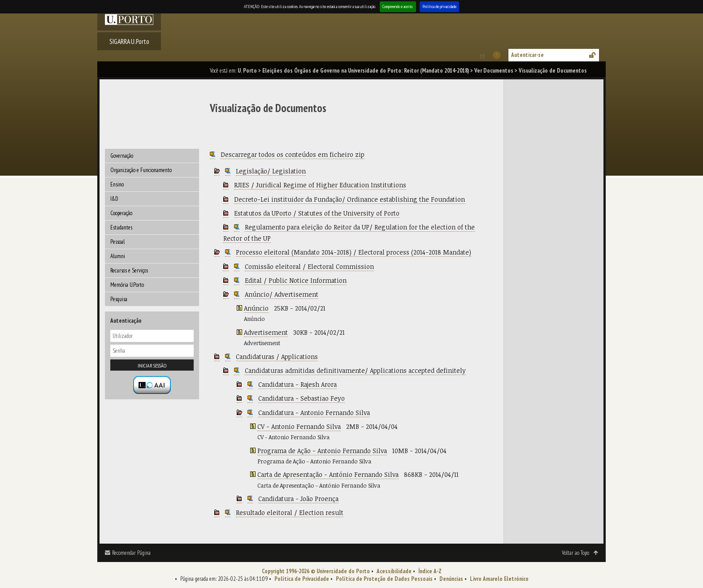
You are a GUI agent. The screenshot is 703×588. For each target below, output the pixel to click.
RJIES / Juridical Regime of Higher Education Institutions (320, 185)
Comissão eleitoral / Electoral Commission (309, 266)
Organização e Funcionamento (141, 170)
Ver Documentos (494, 71)
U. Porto (247, 71)
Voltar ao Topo (575, 553)
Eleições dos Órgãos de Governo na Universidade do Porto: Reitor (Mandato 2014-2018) (366, 71)
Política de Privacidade (302, 579)
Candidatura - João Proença (298, 499)
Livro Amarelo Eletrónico (499, 579)
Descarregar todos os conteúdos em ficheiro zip (293, 154)
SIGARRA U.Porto (129, 41)
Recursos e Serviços (129, 270)
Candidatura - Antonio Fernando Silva (314, 413)
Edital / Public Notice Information (296, 280)
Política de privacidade (439, 6)
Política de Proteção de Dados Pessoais (384, 579)
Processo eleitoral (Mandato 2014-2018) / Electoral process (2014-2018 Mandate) (354, 252)
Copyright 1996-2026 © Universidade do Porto (316, 571)
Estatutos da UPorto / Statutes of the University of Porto (317, 213)
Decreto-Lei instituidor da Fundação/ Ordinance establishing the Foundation (349, 199)
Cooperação (121, 213)
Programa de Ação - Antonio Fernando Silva (322, 451)
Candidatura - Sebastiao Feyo (302, 398)
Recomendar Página (131, 553)
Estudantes (121, 227)
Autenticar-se (527, 55)
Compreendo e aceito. (398, 6)
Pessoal (117, 242)
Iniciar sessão (152, 365)
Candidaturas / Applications (277, 357)
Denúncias (451, 579)
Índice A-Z (430, 571)
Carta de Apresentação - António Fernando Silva (328, 474)
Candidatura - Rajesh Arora (297, 384)
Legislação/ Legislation (271, 171)
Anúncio (256, 308)
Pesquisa (119, 299)
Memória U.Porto (127, 285)
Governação (122, 156)
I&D (114, 199)
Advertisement (266, 332)
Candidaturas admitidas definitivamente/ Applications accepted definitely (355, 370)
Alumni (118, 256)
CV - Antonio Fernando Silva (299, 426)
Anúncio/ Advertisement (282, 294)
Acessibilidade (394, 571)
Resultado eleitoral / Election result (290, 512)
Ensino (117, 184)
